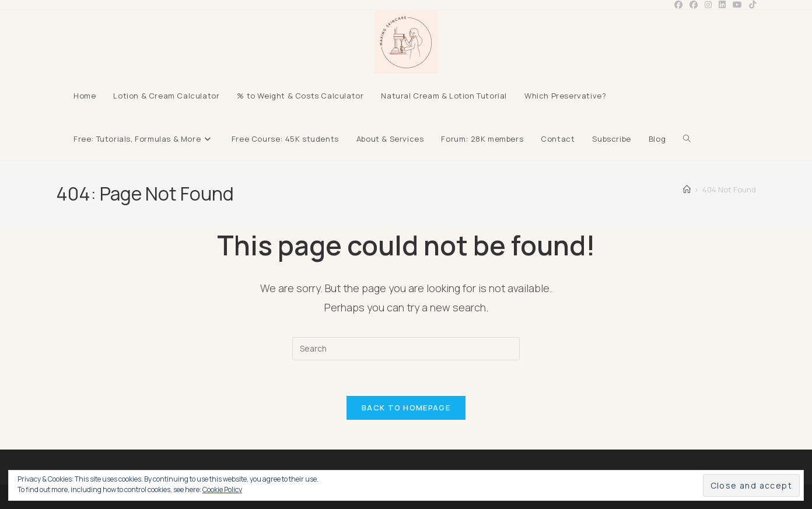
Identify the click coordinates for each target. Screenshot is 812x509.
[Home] (687, 189)
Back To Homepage (406, 408)
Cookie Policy (222, 489)
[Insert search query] (406, 349)
